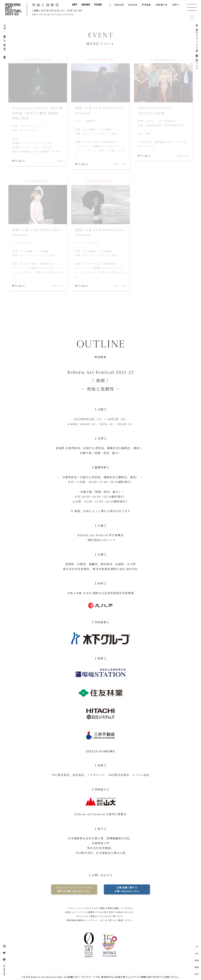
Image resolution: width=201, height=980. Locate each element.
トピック (119, 5)
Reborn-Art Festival (13, 9)
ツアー (176, 5)
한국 (197, 974)
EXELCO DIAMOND (100, 751)
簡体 (197, 960)
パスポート (162, 5)
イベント (133, 5)
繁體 (197, 967)
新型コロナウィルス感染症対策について (197, 47)
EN (197, 953)
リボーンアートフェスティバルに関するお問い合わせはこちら (74, 889)
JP (197, 947)
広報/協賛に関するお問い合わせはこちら (127, 889)
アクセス (146, 5)
